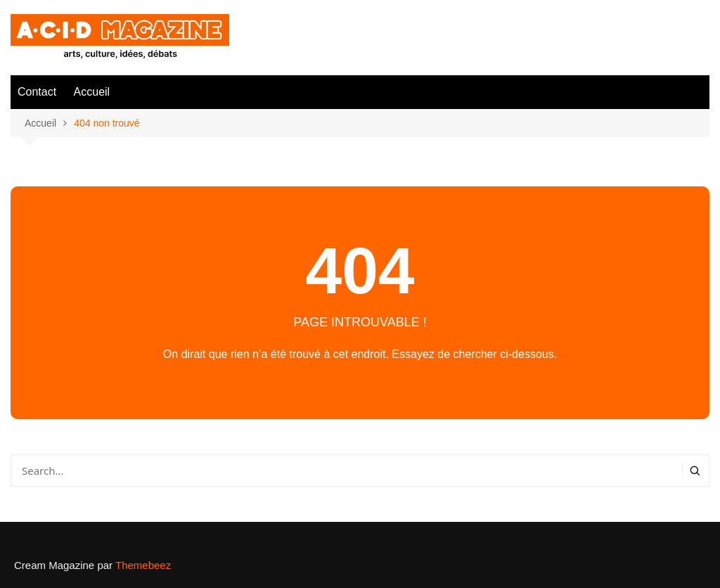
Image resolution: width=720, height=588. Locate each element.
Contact (37, 92)
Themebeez (143, 565)
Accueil (92, 92)
